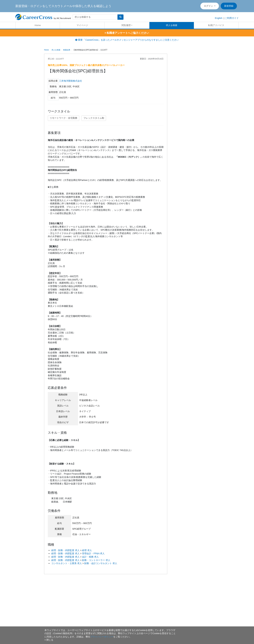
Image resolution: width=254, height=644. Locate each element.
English (219, 18)
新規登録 (229, 6)
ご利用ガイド (232, 18)
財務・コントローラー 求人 (96, 560)
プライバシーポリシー (102, 637)
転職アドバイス (216, 25)
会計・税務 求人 (90, 557)
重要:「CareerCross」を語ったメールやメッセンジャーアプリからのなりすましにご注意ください (127, 40)
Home (38, 25)
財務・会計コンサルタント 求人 (101, 563)
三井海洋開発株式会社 (71, 81)
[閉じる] (49, 640)
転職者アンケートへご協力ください (127, 33)
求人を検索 (172, 25)
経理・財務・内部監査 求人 (65, 550)
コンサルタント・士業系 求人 (67, 563)
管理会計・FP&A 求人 (93, 553)
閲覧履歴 (126, 25)
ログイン (209, 6)
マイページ (82, 25)
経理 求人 (87, 550)
